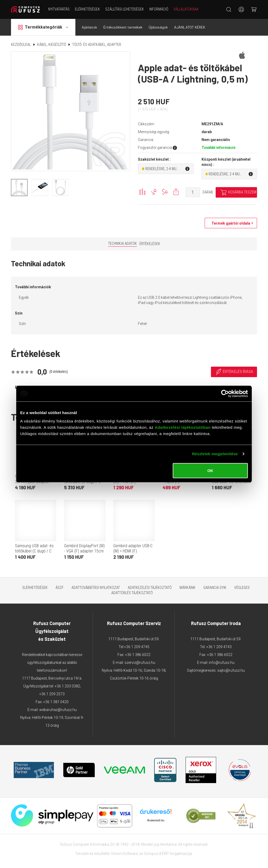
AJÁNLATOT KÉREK (190, 27)
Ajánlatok (89, 27)
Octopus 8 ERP (156, 854)
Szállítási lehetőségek (125, 9)
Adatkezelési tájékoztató (150, 588)
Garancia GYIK (215, 588)
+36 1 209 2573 (52, 694)
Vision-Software (124, 854)
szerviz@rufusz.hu (140, 663)
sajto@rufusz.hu (231, 670)
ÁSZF (60, 588)
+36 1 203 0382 (67, 686)
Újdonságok (158, 27)
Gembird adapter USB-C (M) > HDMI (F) (133, 548)
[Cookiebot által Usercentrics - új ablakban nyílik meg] (225, 394)
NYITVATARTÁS (59, 9)
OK (210, 470)
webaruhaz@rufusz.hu (58, 710)
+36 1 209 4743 (219, 647)
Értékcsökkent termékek (123, 27)
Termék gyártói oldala (230, 223)
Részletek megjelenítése (215, 454)
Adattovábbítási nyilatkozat (96, 588)
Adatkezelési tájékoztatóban (183, 427)
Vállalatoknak (186, 9)
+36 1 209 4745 (137, 647)
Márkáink (188, 588)
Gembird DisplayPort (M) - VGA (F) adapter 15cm (84, 548)
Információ (159, 9)
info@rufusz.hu (222, 663)
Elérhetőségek (87, 9)
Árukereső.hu (156, 820)
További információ (219, 148)
